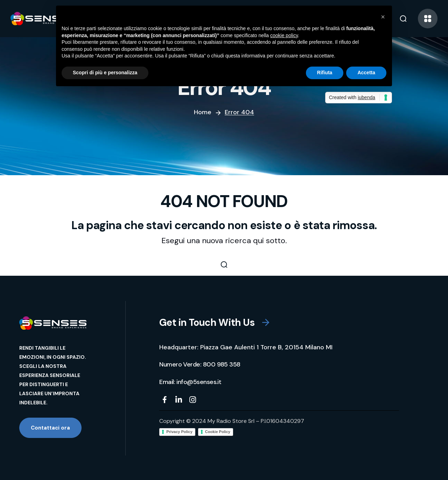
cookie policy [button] (284, 35)
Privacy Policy (179, 432)
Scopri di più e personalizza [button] (105, 73)
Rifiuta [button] (325, 73)
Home (203, 112)
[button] (403, 19)
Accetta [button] (366, 73)
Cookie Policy (218, 432)
